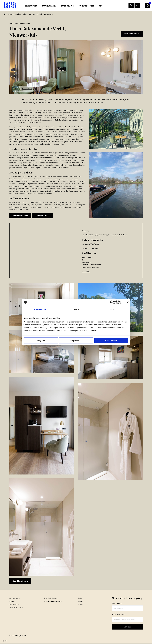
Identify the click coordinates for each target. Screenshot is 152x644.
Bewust (81, 602)
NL (137, 6)
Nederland (26, 23)
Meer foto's (42, 216)
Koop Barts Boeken (51, 599)
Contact (12, 602)
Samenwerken (15, 599)
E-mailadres (118, 616)
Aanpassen (76, 341)
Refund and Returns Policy (53, 602)
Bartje (80, 599)
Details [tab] (76, 309)
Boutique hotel (15, 23)
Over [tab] (112, 309)
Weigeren (41, 341)
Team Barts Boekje (16, 608)
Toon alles (86, 271)
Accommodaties (49, 6)
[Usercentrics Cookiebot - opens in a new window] (112, 302)
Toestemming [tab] (40, 309)
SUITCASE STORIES (87, 6)
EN (6, 641)
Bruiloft (81, 605)
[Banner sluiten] (128, 302)
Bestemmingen (31, 6)
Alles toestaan (111, 341)
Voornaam (117, 604)
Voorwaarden (14, 605)
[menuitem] (31, 6)
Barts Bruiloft (68, 6)
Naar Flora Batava (132, 34)
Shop (101, 6)
